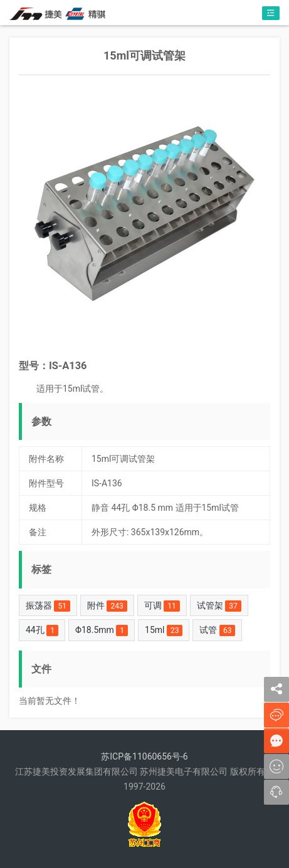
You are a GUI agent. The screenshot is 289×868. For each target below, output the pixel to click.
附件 (107, 606)
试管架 (219, 606)
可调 (162, 606)
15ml (164, 630)
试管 (217, 630)
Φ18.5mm (102, 630)
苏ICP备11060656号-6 (144, 756)
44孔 (42, 630)
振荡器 (48, 606)
